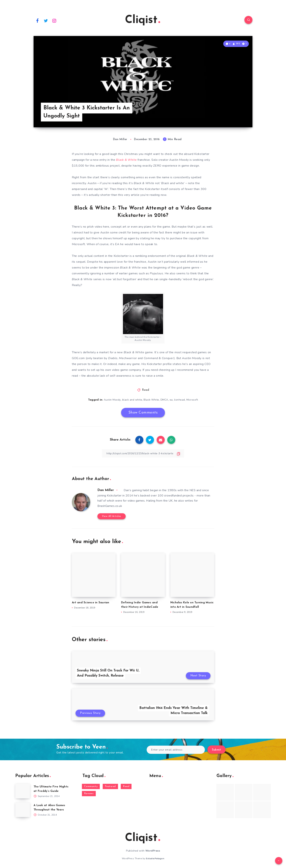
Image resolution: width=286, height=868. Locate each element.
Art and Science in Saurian (91, 603)
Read (146, 390)
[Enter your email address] (176, 750)
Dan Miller (106, 490)
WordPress (153, 851)
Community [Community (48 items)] (91, 786)
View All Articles (112, 516)
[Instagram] (54, 20)
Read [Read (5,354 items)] (126, 786)
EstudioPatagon (155, 859)
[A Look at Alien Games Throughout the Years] (23, 810)
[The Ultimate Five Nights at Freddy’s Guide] (23, 791)
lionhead (180, 400)
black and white (132, 400)
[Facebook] (37, 20)
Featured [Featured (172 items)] (110, 786)
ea (171, 400)
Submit (217, 750)
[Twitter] (46, 20)
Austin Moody (112, 400)
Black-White (151, 400)
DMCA (164, 400)
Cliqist (143, 20)
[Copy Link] (143, 453)
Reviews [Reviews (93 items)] (89, 794)
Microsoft (192, 400)
